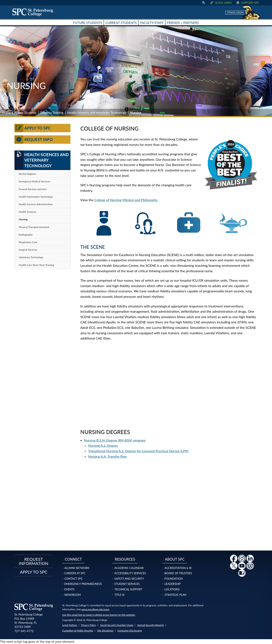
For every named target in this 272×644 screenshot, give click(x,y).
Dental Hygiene (27, 174)
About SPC (175, 559)
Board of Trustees (178, 573)
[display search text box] (203, 3)
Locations (172, 589)
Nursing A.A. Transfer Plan (108, 456)
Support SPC (248, 3)
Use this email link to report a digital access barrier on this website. (99, 615)
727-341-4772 (24, 631)
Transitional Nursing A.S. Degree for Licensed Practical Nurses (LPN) (138, 451)
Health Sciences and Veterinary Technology (97, 113)
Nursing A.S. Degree (103, 445)
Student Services (127, 584)
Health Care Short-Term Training (36, 265)
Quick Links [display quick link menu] (221, 3)
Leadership (172, 584)
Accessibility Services (130, 573)
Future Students (25, 113)
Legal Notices (70, 625)
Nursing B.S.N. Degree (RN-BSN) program (115, 440)
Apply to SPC (33, 128)
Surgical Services (28, 250)
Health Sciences (28, 212)
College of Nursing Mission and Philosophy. (126, 200)
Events (69, 589)
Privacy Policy (88, 625)
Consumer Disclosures (130, 630)
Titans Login (235, 12)
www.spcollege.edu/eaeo (95, 609)
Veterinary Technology (31, 257)
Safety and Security (129, 579)
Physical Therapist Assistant (34, 227)
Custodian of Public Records (78, 630)
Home (6, 113)
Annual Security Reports (151, 625)
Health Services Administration (36, 204)
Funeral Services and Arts (33, 189)
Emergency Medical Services (34, 181)
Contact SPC (74, 579)
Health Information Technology (36, 197)
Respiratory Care (28, 242)
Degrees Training (52, 113)
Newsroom (73, 595)
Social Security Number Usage (117, 625)
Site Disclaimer (105, 630)
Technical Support (128, 589)
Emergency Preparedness (83, 584)
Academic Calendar (129, 568)
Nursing (23, 219)
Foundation (173, 579)
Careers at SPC (75, 573)
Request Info (34, 140)
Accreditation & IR (178, 568)
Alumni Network (77, 568)
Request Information (34, 561)
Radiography (26, 235)
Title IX (120, 595)
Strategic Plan (175, 595)
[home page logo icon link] (34, 12)
